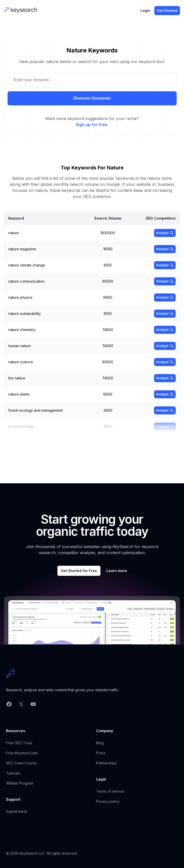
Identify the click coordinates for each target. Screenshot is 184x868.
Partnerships (106, 763)
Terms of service (110, 791)
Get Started (167, 10)
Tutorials (13, 773)
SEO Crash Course (21, 763)
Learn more (117, 571)
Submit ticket (17, 811)
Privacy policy (108, 801)
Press (101, 753)
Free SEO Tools (19, 743)
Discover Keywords (92, 98)
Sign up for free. (92, 125)
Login (145, 10)
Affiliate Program (20, 783)
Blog (100, 743)
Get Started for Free (79, 571)
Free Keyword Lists (22, 753)
